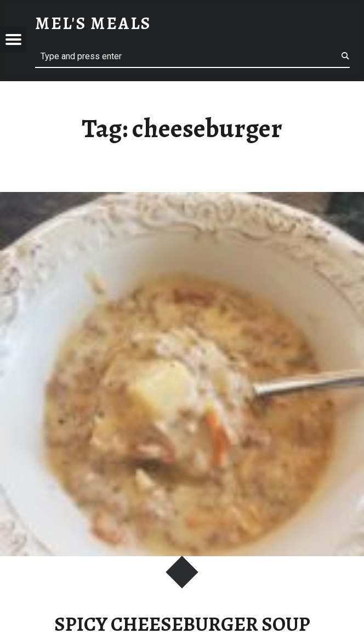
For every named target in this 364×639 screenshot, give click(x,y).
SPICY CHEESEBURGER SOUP (182, 624)
